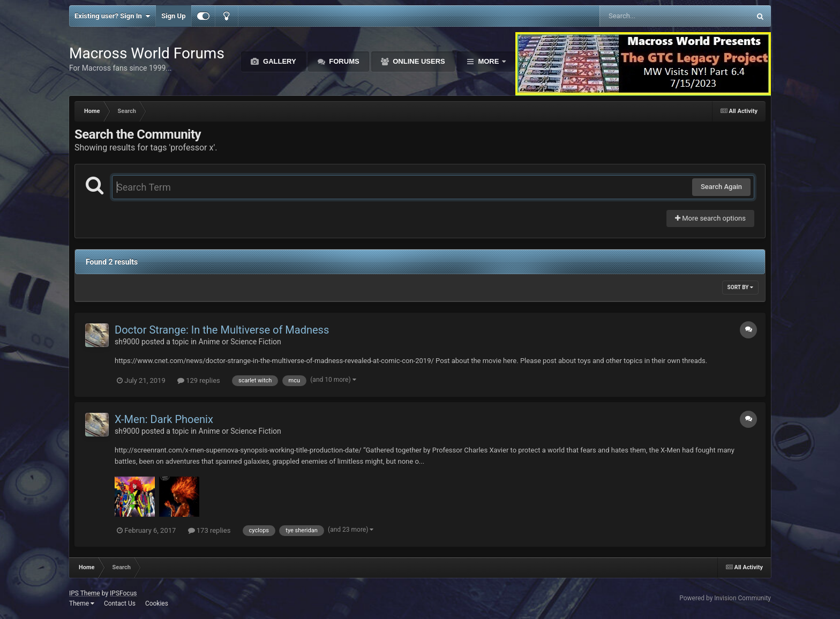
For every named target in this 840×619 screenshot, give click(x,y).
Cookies (157, 603)
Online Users (418, 61)
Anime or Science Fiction (240, 342)
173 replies (209, 530)
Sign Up (173, 16)
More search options (710, 218)
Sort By (740, 287)
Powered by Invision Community (725, 598)
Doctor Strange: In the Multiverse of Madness (222, 330)
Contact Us (120, 603)
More (489, 61)
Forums (343, 61)
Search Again (721, 187)
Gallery (278, 61)
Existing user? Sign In (112, 16)
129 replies (199, 380)
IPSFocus (123, 593)
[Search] (648, 16)
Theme (82, 603)
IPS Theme (85, 593)
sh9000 (127, 342)
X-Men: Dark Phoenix (164, 419)
